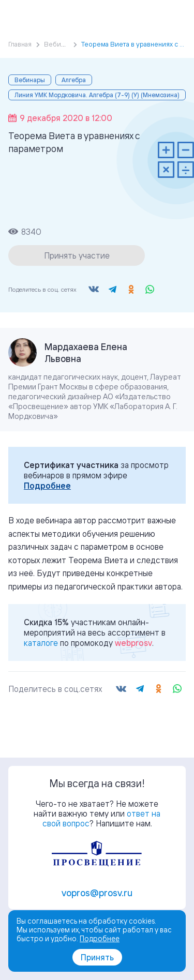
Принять (97, 957)
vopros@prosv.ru (97, 893)
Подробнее (47, 486)
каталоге (41, 643)
